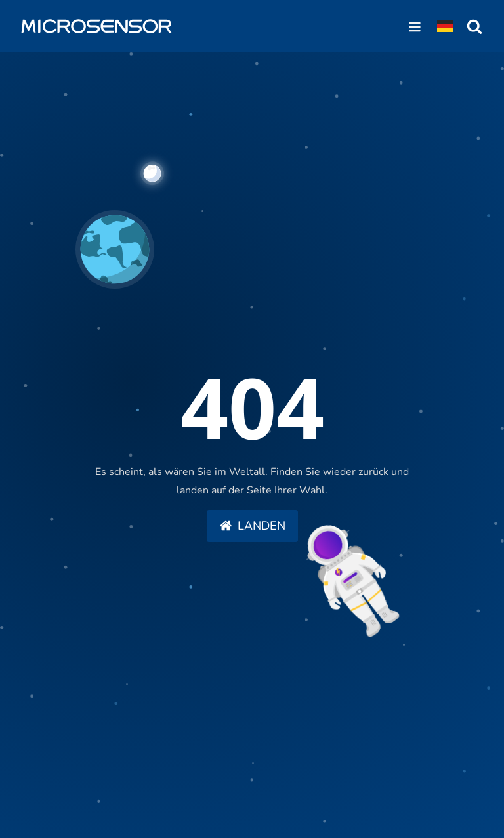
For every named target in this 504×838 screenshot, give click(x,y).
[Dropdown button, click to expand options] (445, 26)
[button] (252, 526)
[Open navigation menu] (415, 26)
